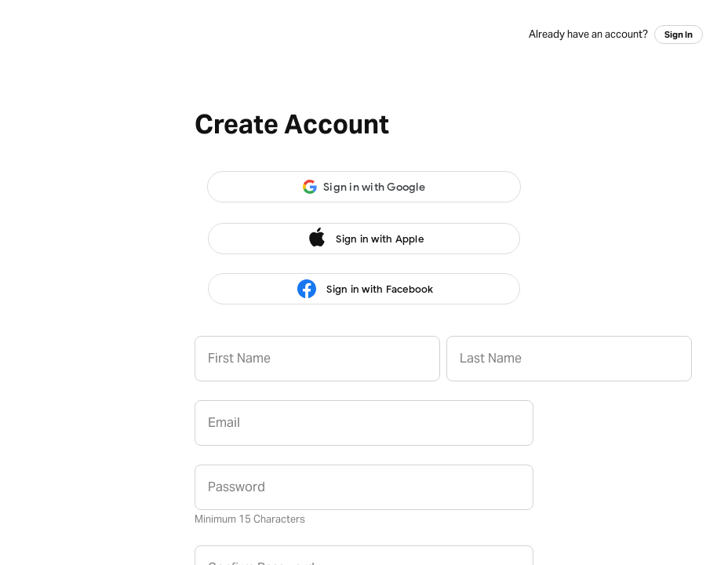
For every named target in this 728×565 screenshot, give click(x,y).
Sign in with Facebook (364, 289)
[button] (364, 187)
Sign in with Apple (364, 239)
